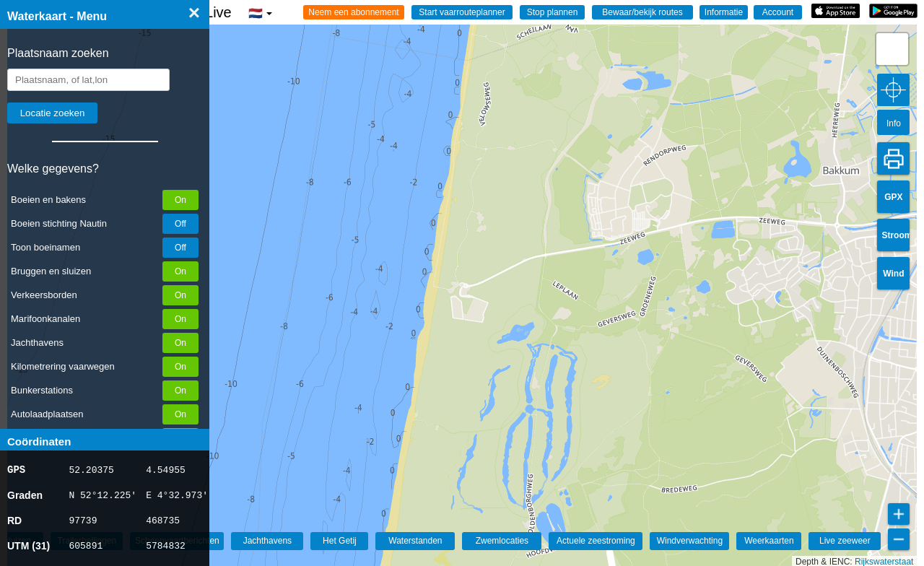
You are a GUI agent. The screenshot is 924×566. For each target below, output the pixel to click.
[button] (892, 49)
